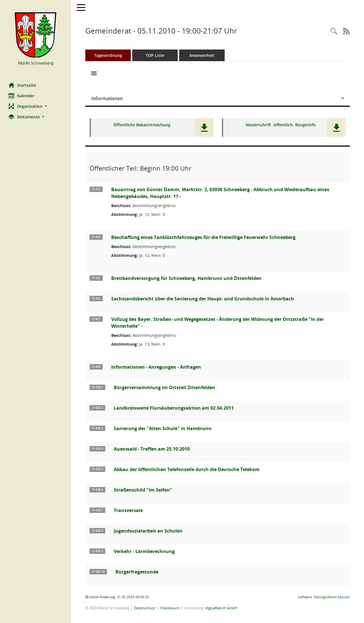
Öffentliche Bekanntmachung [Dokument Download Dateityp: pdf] (142, 125)
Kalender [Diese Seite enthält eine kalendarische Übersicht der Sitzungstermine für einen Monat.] (21, 96)
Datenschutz (145, 608)
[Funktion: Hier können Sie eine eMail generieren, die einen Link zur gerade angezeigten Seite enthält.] (94, 73)
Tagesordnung (108, 55)
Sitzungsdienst (332, 597)
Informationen (107, 98)
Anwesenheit (202, 55)
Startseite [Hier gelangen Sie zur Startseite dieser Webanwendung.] (22, 85)
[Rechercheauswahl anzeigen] (334, 31)
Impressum (170, 608)
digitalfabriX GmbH (221, 608)
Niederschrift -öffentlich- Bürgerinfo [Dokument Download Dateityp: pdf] (281, 125)
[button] (36, 106)
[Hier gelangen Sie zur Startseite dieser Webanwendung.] (36, 39)
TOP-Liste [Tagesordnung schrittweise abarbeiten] (155, 55)
